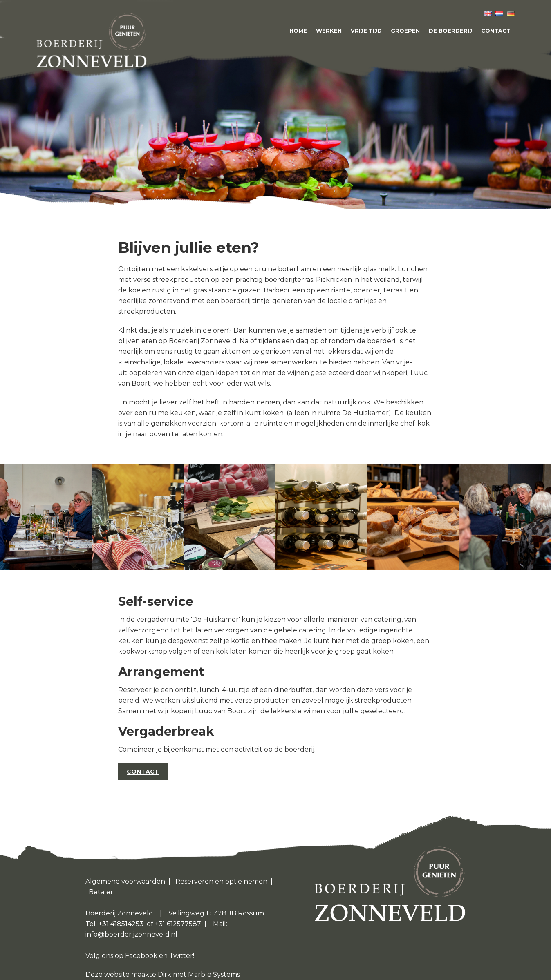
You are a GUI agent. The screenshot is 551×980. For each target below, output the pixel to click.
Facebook (141, 956)
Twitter (181, 956)
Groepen (405, 31)
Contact (496, 31)
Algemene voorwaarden (125, 881)
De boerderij (450, 31)
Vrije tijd (366, 31)
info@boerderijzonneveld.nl (131, 934)
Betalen (102, 892)
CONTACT (143, 772)
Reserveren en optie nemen (221, 881)
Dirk (165, 974)
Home (298, 31)
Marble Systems (214, 974)
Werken (329, 31)
